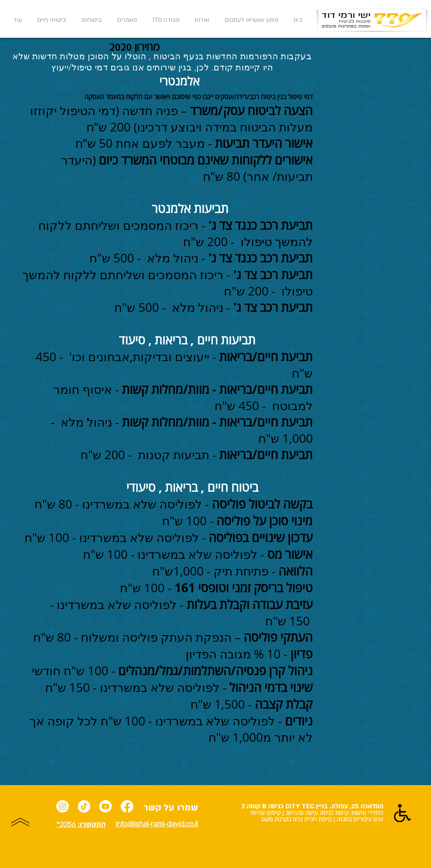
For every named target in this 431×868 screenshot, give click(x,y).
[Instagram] (63, 806)
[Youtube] (105, 806)
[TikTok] (84, 806)
